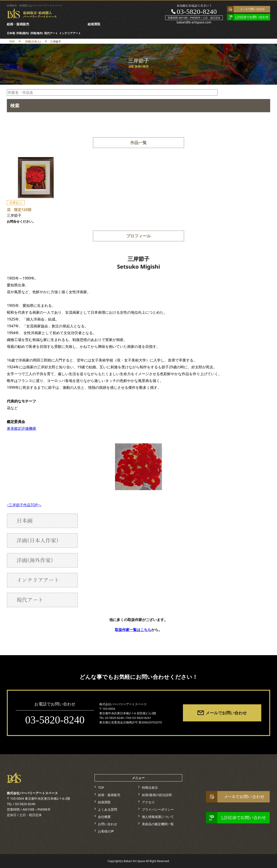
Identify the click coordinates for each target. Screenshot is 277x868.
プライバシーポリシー (158, 809)
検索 (15, 106)
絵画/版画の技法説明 (157, 795)
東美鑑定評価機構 (21, 428)
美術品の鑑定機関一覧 (158, 824)
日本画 (11, 33)
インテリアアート (70, 33)
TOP (101, 788)
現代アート (51, 33)
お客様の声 (106, 831)
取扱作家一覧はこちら (133, 630)
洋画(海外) (37, 33)
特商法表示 (150, 788)
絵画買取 (94, 24)
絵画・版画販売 (18, 24)
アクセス (148, 802)
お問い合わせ (108, 824)
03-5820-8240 (197, 11)
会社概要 (104, 817)
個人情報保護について (158, 817)
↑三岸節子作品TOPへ (24, 505)
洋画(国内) (23, 33)
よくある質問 (108, 809)
